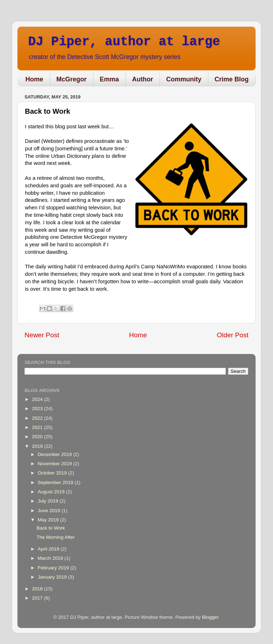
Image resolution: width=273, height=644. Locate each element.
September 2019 (56, 482)
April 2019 (49, 549)
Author (143, 79)
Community (184, 79)
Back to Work (51, 528)
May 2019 (49, 520)
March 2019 (51, 558)
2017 (38, 598)
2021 (38, 427)
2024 (38, 399)
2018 (38, 589)
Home (34, 79)
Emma (109, 79)
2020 (38, 437)
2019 (38, 446)
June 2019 (50, 511)
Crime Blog (232, 79)
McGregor (72, 79)
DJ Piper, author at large (124, 42)
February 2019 (54, 568)
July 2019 (49, 501)
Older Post (233, 335)
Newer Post (42, 335)
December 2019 (55, 454)
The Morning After (56, 537)
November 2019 (55, 464)
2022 (38, 418)
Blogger (210, 617)
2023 (38, 409)
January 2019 (53, 577)
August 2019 (52, 492)
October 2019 (53, 473)
